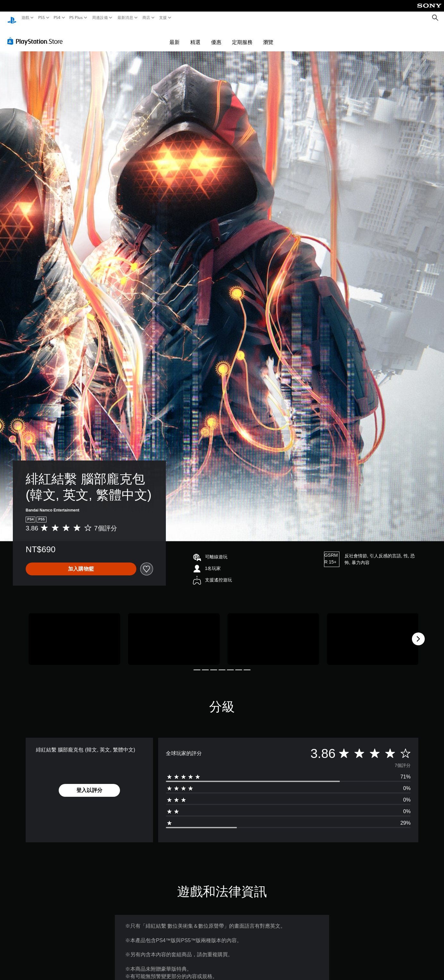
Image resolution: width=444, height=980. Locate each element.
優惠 (216, 36)
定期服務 (242, 36)
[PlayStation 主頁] (12, 18)
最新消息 (125, 18)
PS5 (41, 18)
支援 (163, 18)
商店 (146, 18)
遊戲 (26, 18)
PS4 (57, 18)
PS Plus (76, 18)
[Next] (418, 633)
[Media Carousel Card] (74, 633)
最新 (175, 36)
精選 (195, 36)
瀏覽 (268, 36)
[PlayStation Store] (37, 35)
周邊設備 (100, 18)
